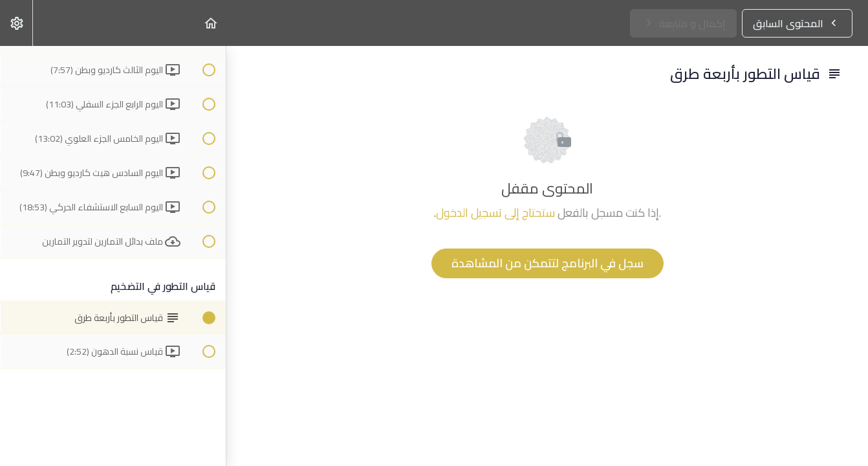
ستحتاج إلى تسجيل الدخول (495, 213)
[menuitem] (16, 23)
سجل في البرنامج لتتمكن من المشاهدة (548, 263)
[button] (210, 23)
